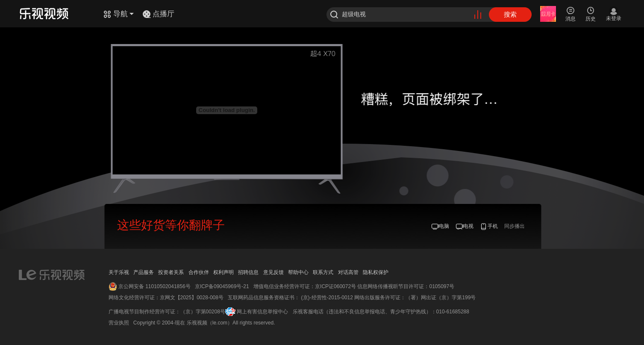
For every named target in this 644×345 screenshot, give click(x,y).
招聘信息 (248, 272)
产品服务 (144, 272)
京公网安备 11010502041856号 (154, 286)
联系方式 (323, 272)
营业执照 (119, 323)
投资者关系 (171, 272)
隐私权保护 (376, 272)
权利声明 (223, 272)
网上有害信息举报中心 (262, 312)
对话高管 (348, 272)
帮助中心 (298, 272)
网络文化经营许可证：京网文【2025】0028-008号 (166, 298)
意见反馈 (273, 272)
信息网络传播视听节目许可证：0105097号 (406, 286)
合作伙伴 (199, 272)
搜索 (510, 14)
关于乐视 (119, 272)
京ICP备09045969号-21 (222, 286)
